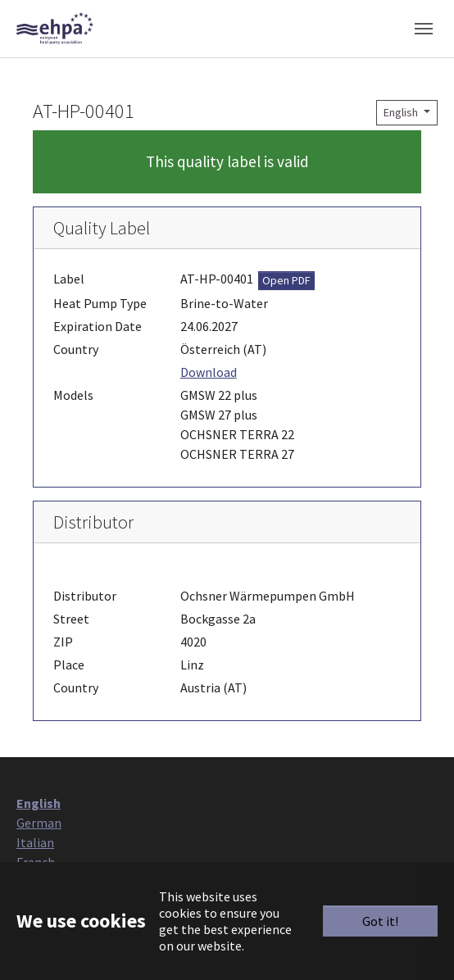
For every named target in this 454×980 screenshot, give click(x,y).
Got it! (380, 921)
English (402, 112)
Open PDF (286, 280)
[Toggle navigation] (424, 29)
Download (209, 372)
